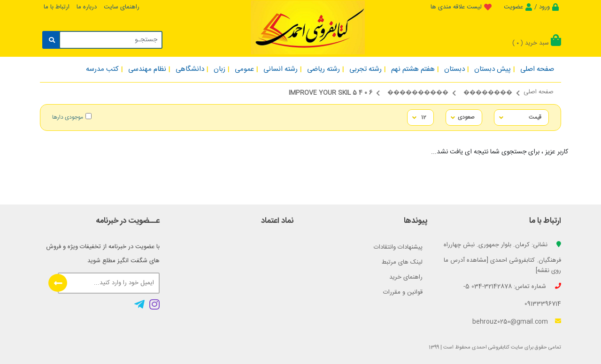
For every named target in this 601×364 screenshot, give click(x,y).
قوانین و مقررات (403, 292)
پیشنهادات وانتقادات (398, 247)
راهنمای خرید (406, 277)
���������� (418, 93)
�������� (488, 93)
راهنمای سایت (122, 7)
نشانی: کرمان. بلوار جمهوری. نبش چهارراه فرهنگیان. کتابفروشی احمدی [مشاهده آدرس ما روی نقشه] (502, 258)
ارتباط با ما (57, 7)
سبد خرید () (537, 43)
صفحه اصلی (539, 92)
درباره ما (87, 7)
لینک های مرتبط (402, 262)
